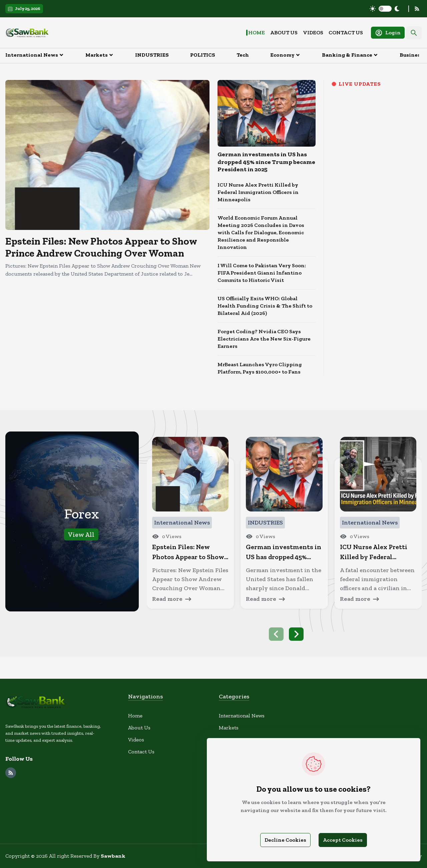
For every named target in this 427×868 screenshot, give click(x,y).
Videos (313, 32)
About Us (284, 32)
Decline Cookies (285, 840)
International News (242, 716)
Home (257, 32)
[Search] (414, 33)
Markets (229, 728)
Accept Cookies (343, 840)
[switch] (385, 9)
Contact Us (346, 32)
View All (81, 534)
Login (388, 33)
